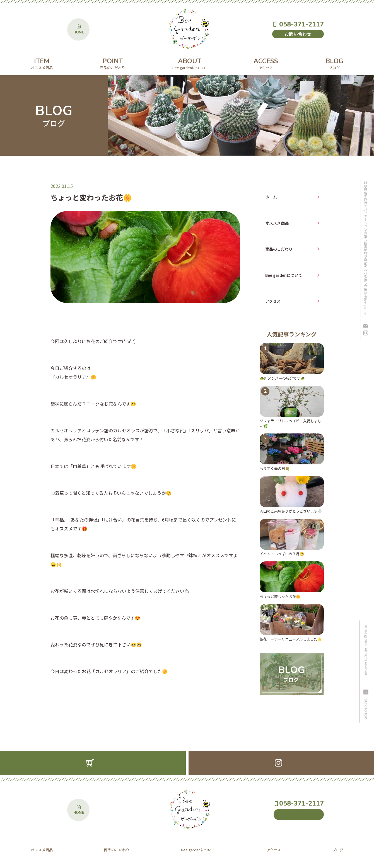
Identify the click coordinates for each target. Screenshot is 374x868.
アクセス (273, 301)
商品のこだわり (279, 249)
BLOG (334, 63)
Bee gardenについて (284, 275)
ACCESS (266, 63)
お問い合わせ (298, 34)
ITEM (42, 63)
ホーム (271, 197)
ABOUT (189, 63)
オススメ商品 (277, 223)
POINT (113, 63)
